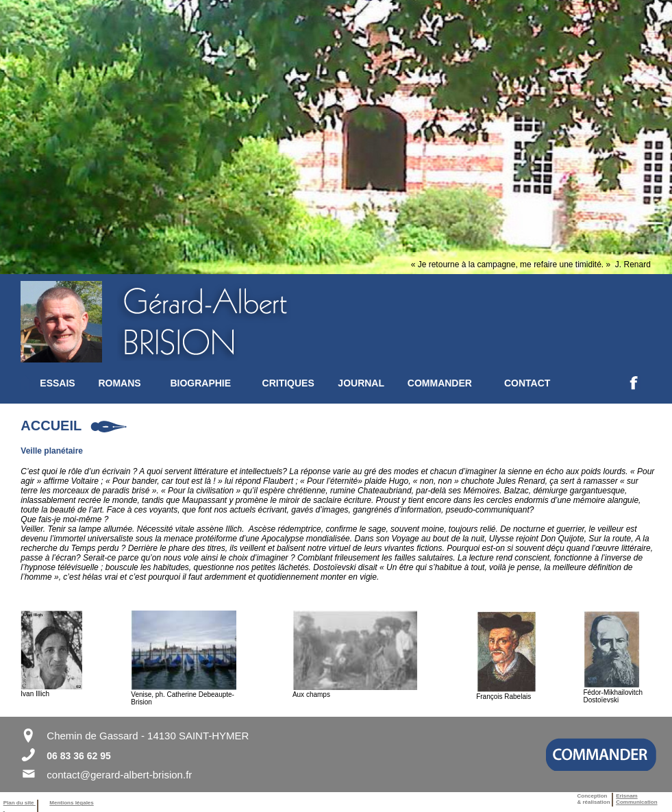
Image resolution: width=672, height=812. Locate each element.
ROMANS (119, 383)
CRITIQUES (288, 383)
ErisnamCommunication (636, 799)
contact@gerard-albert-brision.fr (119, 775)
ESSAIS (57, 383)
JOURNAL (361, 383)
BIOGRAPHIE (200, 383)
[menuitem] (69, 383)
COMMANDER (440, 383)
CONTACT (527, 383)
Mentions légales (71, 803)
